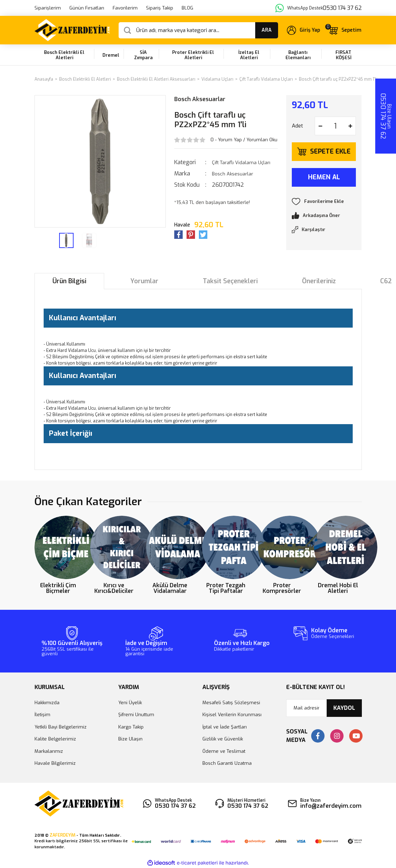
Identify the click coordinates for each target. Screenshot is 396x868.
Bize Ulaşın (130, 739)
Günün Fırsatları (87, 8)
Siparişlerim (48, 8)
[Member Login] (303, 30)
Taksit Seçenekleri (230, 281)
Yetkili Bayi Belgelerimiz (61, 727)
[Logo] (72, 30)
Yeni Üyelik (130, 703)
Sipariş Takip (160, 8)
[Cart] (345, 30)
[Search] (198, 30)
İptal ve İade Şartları (225, 727)
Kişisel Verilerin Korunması (232, 715)
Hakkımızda (47, 703)
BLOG (187, 8)
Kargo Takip (131, 727)
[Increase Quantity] (350, 126)
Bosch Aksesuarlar (200, 99)
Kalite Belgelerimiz (55, 739)
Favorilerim (125, 8)
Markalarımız (49, 751)
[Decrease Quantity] (320, 126)
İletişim (42, 715)
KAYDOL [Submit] (344, 708)
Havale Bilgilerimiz (55, 763)
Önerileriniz (319, 281)
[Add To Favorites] (324, 201)
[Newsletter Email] (324, 708)
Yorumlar (144, 281)
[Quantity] (335, 126)
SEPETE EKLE (330, 151)
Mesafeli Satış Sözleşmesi (231, 703)
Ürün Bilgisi (69, 281)
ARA (267, 30)
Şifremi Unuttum (136, 715)
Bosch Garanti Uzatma (227, 763)
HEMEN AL (324, 177)
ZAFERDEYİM (62, 835)
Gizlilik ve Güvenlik (223, 739)
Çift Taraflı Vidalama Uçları (241, 163)
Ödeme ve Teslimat (224, 751)
